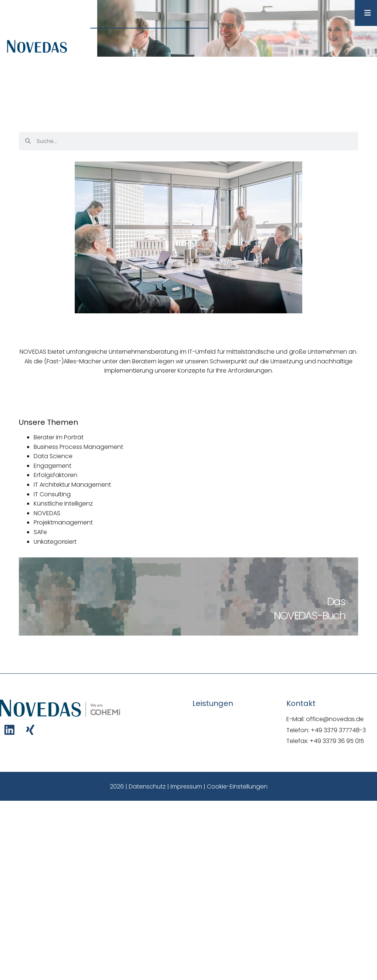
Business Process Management (78, 447)
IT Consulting (52, 494)
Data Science (53, 456)
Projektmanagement (63, 522)
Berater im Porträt (59, 437)
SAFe (40, 532)
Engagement (53, 466)
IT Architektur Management (72, 485)
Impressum (186, 786)
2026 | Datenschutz (138, 786)
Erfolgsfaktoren (55, 475)
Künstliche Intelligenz (63, 504)
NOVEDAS (47, 513)
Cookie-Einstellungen (237, 786)
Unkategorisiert (55, 542)
